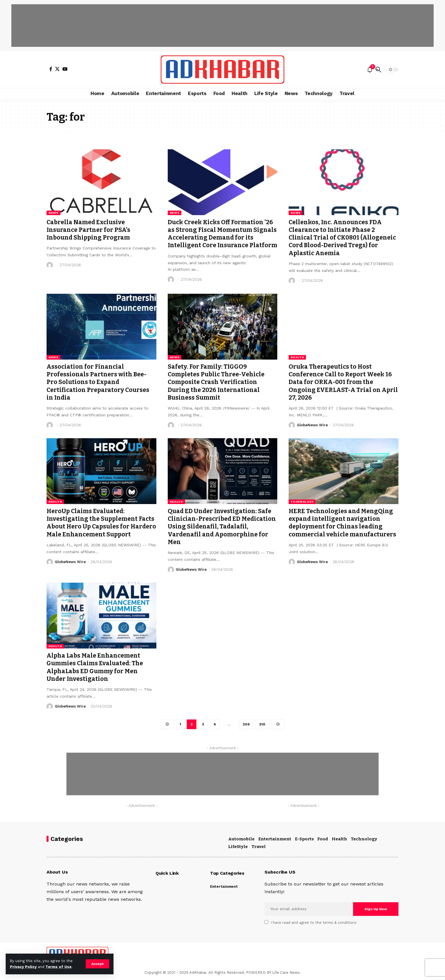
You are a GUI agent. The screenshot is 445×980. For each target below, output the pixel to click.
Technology (302, 502)
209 (246, 724)
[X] (57, 69)
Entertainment (275, 839)
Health (297, 357)
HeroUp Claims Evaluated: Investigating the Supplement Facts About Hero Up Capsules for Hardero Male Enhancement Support (101, 523)
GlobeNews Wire (312, 425)
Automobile (241, 839)
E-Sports (304, 839)
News (53, 213)
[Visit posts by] (50, 265)
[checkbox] (266, 922)
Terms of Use (58, 967)
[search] (378, 70)
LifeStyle (238, 847)
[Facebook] (51, 69)
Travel (259, 847)
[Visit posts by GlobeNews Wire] (292, 425)
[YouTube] (65, 69)
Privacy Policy (23, 967)
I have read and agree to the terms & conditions (314, 923)
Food (323, 839)
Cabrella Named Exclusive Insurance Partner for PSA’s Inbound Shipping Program (88, 230)
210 (262, 724)
